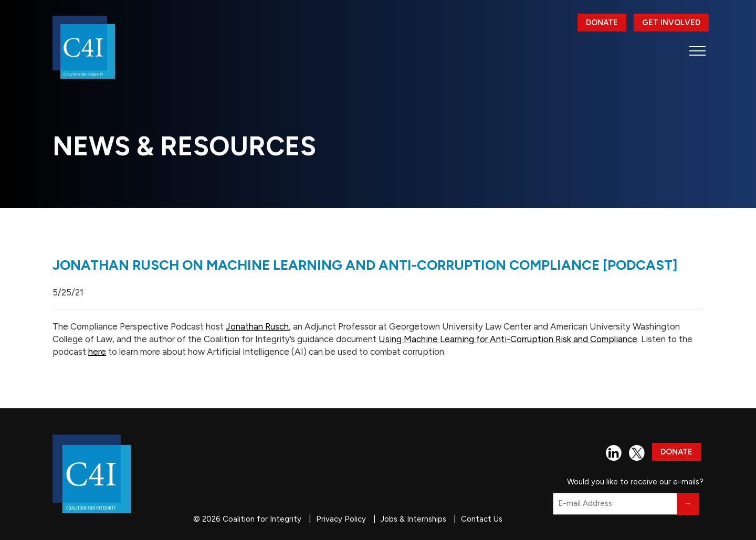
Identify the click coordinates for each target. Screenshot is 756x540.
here (97, 352)
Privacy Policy (341, 519)
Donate (602, 23)
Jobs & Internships (413, 519)
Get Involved (671, 23)
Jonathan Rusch (257, 326)
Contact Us (482, 519)
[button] (697, 51)
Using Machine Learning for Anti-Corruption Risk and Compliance (508, 339)
